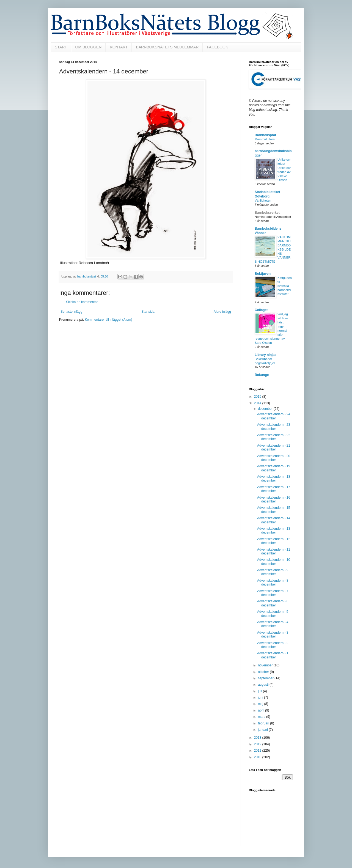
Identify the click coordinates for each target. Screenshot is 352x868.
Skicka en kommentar (82, 302)
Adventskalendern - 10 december (274, 562)
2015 (258, 397)
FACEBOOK (217, 47)
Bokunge (262, 375)
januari (263, 730)
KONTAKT (119, 47)
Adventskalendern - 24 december (274, 416)
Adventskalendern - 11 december (274, 551)
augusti (264, 685)
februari (264, 723)
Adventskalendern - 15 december (274, 510)
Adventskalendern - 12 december (274, 541)
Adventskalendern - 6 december (273, 603)
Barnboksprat (265, 135)
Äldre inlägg (222, 312)
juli (260, 691)
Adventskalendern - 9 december (273, 572)
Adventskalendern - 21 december (274, 447)
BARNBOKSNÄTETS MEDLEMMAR (167, 47)
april (262, 710)
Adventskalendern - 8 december (273, 583)
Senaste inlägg (71, 312)
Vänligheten (263, 200)
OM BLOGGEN (89, 47)
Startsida (148, 312)
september (266, 678)
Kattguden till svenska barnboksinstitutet (285, 286)
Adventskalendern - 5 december (273, 614)
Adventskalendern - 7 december (273, 593)
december (266, 409)
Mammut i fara (265, 139)
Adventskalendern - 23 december (274, 427)
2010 (258, 757)
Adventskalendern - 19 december (274, 468)
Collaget (261, 310)
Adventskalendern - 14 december (274, 520)
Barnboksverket (267, 213)
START (61, 47)
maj (261, 704)
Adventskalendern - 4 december (273, 624)
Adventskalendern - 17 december (274, 489)
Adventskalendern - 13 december (274, 531)
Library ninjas (266, 355)
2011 (258, 751)
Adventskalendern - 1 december (273, 655)
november (266, 665)
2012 (258, 744)
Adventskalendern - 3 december (273, 634)
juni (261, 697)
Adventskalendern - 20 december (274, 458)
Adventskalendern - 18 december (274, 479)
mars (262, 717)
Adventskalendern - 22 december (274, 437)
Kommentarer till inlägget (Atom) (108, 320)
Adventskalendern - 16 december (274, 499)
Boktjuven (263, 274)
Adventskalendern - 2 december (273, 645)
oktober (264, 672)
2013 (258, 738)
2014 (258, 403)
